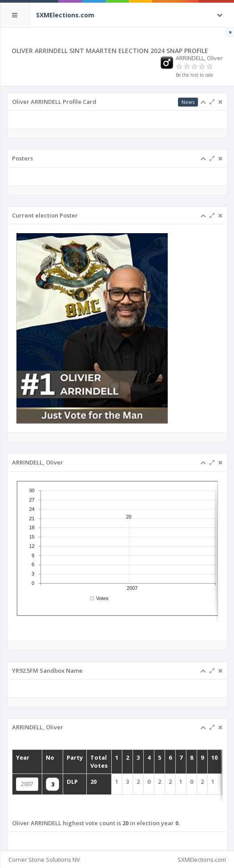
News (188, 102)
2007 (27, 784)
